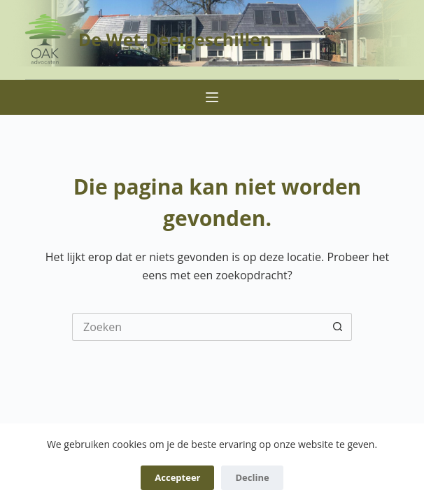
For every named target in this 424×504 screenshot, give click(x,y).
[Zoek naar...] (198, 327)
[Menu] (212, 97)
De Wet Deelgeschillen (175, 39)
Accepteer (177, 477)
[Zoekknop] (338, 327)
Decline (252, 477)
